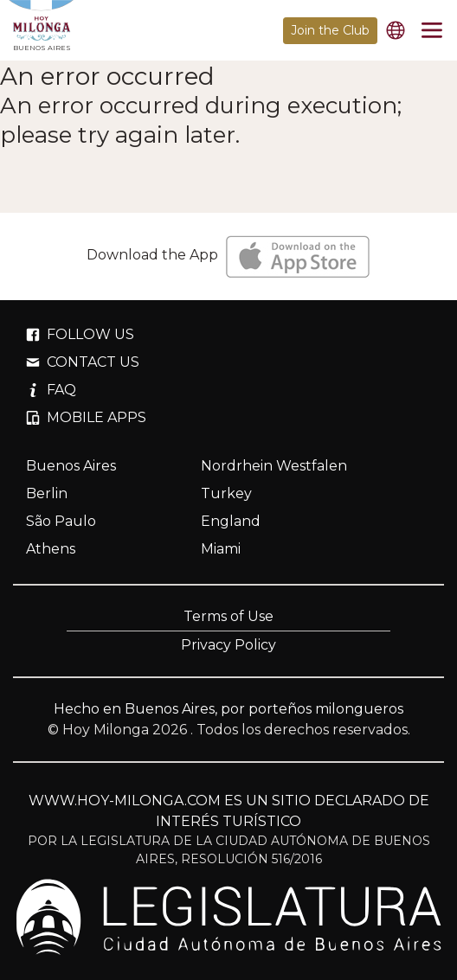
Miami (221, 549)
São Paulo (61, 521)
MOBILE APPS (86, 417)
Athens (51, 549)
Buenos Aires (71, 466)
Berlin (47, 493)
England (231, 521)
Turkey (226, 493)
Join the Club (330, 30)
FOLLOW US (80, 334)
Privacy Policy (228, 645)
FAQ (51, 390)
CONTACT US (83, 362)
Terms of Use (228, 616)
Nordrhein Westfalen (274, 466)
